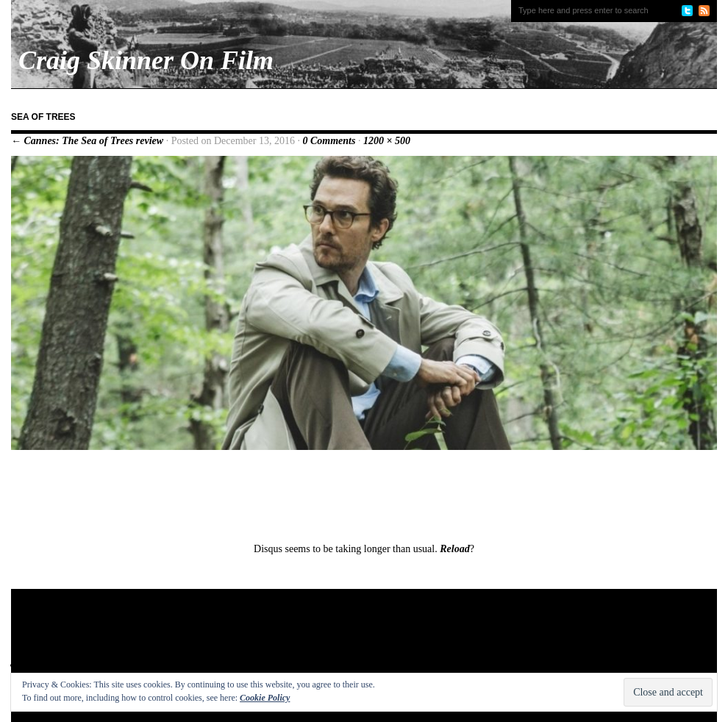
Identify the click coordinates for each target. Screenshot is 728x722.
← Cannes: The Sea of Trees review (87, 141)
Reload (454, 549)
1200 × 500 (387, 141)
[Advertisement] (293, 637)
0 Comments (329, 141)
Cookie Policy (265, 698)
